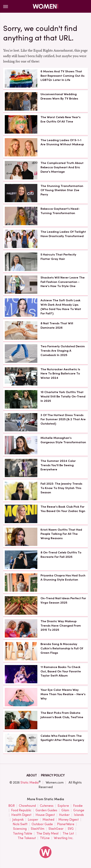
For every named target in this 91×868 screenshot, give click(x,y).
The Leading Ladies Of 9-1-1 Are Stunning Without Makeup (62, 142)
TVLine (45, 838)
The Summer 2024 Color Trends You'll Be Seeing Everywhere (58, 465)
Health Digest (21, 815)
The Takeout (27, 838)
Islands (79, 815)
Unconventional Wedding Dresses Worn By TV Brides (59, 96)
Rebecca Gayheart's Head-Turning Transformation (60, 211)
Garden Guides (46, 810)
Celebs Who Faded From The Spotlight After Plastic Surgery (62, 738)
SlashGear (56, 829)
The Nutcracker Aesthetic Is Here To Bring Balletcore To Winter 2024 (60, 374)
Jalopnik (18, 820)
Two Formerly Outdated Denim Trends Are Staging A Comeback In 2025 (63, 351)
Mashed (48, 820)
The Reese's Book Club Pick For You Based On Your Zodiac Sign (63, 509)
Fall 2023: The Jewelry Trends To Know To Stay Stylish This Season (61, 488)
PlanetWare (66, 824)
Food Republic (21, 810)
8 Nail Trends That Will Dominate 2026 (57, 325)
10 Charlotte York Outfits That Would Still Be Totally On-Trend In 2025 (63, 396)
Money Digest (69, 820)
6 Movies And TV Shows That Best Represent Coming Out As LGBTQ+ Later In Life (62, 76)
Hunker (64, 815)
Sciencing (20, 829)
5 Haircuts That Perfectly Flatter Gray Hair (58, 257)
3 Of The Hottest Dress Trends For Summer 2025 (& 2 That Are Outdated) (63, 419)
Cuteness (47, 806)
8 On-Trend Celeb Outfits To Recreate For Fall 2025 (61, 555)
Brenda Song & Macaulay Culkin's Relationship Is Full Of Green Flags (62, 648)
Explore (63, 806)
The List (68, 834)
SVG (71, 829)
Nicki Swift (20, 824)
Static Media (30, 782)
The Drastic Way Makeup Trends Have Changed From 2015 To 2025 (61, 626)
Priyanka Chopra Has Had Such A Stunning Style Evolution (63, 578)
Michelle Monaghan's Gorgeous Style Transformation (63, 440)
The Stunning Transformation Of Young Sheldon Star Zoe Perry (62, 190)
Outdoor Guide (42, 824)
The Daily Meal (47, 834)
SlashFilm (38, 829)
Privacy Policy (53, 775)
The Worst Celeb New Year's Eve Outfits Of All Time (61, 119)
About (32, 775)
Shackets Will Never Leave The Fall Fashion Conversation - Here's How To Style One (63, 282)
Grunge (79, 810)
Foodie (78, 806)
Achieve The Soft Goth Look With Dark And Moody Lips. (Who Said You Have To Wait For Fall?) (61, 307)
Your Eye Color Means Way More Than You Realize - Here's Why (63, 694)
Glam (65, 810)
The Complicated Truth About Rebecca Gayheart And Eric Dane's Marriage (62, 167)
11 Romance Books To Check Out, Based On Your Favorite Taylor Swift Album (61, 671)
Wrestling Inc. (64, 838)
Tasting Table (23, 834)
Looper (33, 820)
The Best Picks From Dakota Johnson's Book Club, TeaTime (62, 715)
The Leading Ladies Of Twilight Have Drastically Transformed (63, 234)
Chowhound (27, 806)
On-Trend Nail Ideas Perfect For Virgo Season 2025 (63, 600)
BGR (12, 806)
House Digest (45, 815)
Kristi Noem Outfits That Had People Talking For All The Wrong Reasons (61, 534)
